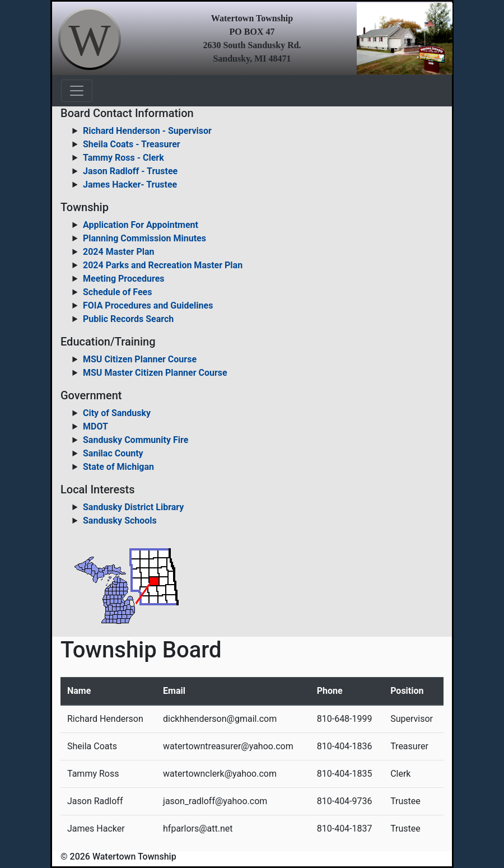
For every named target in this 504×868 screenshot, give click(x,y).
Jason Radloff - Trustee (130, 171)
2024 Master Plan (118, 252)
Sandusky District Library (133, 507)
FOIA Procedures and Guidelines (148, 305)
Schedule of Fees (117, 292)
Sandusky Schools (120, 521)
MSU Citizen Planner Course (140, 359)
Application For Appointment (141, 225)
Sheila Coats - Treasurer (132, 144)
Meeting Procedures (124, 279)
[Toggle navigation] (77, 91)
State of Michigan (118, 467)
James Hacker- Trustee (130, 185)
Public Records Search (128, 319)
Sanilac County (113, 453)
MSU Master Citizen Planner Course (155, 373)
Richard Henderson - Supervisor (147, 131)
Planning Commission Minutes (144, 238)
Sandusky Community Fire (136, 440)
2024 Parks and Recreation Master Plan (163, 265)
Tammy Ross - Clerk (123, 158)
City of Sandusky (117, 413)
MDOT (95, 426)
